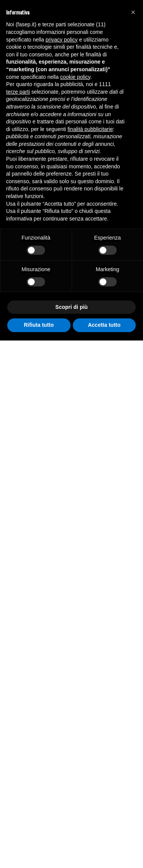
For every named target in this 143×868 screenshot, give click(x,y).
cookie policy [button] (75, 77)
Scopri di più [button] (71, 307)
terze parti (18, 92)
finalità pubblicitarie (90, 129)
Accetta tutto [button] (104, 325)
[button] (133, 12)
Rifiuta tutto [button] (39, 325)
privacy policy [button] (62, 40)
